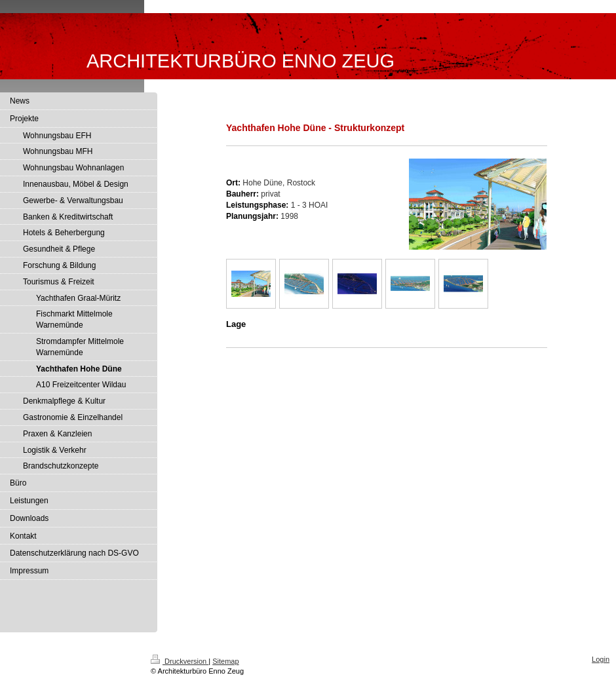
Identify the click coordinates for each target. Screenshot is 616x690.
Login (601, 659)
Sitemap (225, 661)
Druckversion (180, 661)
